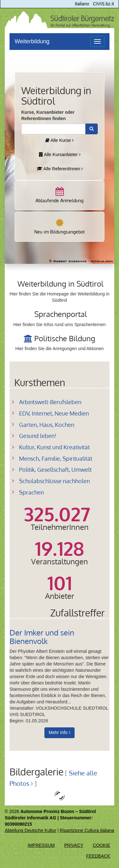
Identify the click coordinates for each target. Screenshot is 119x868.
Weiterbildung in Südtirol (60, 284)
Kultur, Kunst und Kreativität (54, 447)
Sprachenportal (61, 314)
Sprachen (31, 492)
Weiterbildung (32, 41)
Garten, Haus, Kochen (47, 425)
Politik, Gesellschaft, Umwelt (55, 470)
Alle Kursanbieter (60, 155)
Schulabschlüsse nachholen (54, 481)
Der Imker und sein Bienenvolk (42, 637)
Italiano (82, 4)
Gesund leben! (38, 436)
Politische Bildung (65, 338)
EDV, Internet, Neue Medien (54, 413)
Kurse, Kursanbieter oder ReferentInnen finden (48, 115)
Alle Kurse (60, 140)
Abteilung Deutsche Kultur (30, 830)
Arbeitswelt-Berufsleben (50, 402)
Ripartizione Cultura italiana (87, 830)
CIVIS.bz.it (103, 4)
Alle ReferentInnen (60, 169)
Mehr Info (59, 732)
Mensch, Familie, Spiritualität (56, 458)
